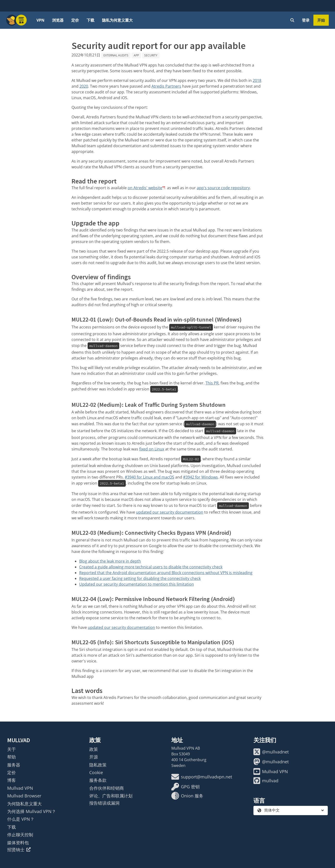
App (136, 55)
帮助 (12, 757)
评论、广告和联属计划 (111, 796)
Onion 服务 (187, 796)
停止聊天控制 (20, 835)
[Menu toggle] (21, 20)
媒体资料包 (18, 843)
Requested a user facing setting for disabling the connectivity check (140, 578)
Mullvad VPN (20, 788)
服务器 (14, 765)
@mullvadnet (271, 752)
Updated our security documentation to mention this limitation (137, 584)
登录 (306, 20)
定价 (75, 20)
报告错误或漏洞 (104, 803)
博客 (12, 780)
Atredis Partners (166, 86)
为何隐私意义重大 (24, 804)
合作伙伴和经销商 (107, 788)
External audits (116, 55)
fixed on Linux (152, 449)
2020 (84, 86)
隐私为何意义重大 (117, 20)
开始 (321, 20)
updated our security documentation (170, 512)
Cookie (96, 772)
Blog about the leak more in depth (110, 561)
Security (151, 55)
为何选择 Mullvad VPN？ (32, 811)
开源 (94, 757)
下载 (90, 20)
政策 (94, 749)
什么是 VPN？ (21, 819)
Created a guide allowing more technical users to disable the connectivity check (151, 567)
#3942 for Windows (200, 477)
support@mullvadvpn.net (202, 777)
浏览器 (58, 20)
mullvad (266, 781)
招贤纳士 (19, 850)
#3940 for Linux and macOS (150, 477)
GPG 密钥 (185, 787)
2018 (257, 80)
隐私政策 (98, 765)
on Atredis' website (145, 188)
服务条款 (98, 780)
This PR (212, 383)
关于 (12, 749)
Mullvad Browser (24, 796)
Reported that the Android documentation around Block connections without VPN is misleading (166, 573)
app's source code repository (223, 188)
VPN (40, 20)
